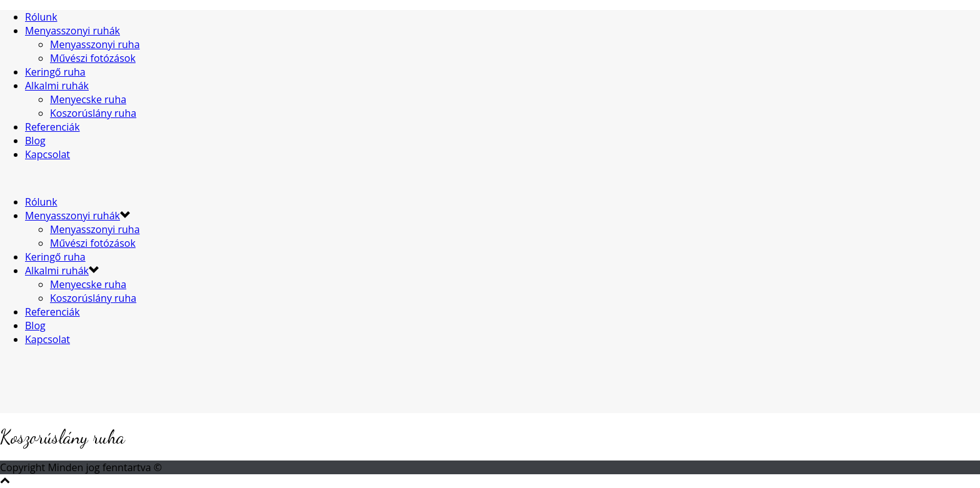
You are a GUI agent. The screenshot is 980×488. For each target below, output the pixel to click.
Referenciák (52, 127)
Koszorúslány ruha (93, 113)
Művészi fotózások (93, 58)
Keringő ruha (55, 72)
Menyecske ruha (88, 99)
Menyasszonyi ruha (95, 44)
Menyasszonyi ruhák (72, 31)
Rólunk (41, 17)
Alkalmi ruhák (57, 86)
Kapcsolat (47, 154)
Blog (35, 141)
